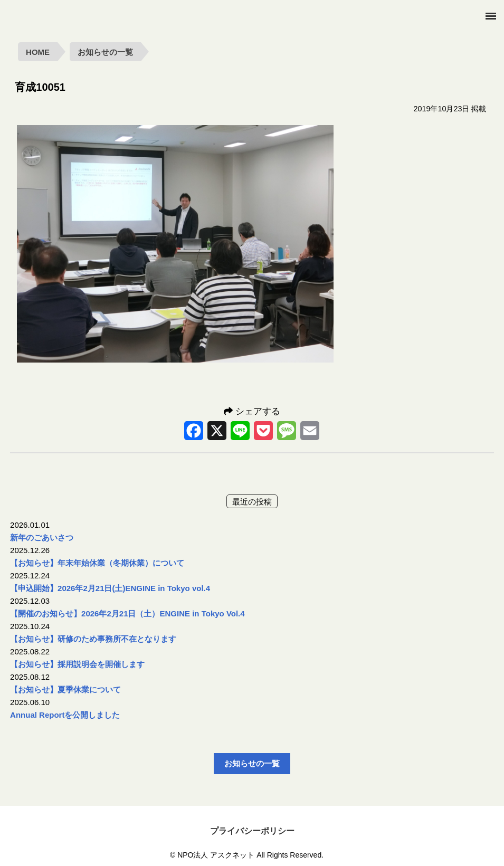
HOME (38, 52)
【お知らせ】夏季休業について (65, 689)
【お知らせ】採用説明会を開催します (77, 664)
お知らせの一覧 (105, 52)
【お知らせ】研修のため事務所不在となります (93, 639)
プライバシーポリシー (252, 831)
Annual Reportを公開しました (65, 715)
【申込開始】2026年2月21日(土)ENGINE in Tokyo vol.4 (110, 588)
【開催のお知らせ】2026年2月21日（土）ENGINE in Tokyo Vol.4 (127, 613)
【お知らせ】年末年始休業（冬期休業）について (97, 563)
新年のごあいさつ (42, 537)
